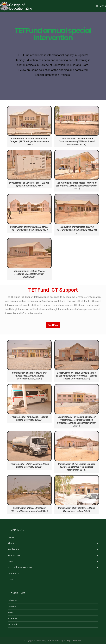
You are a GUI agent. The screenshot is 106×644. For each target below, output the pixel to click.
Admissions (53, 555)
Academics (53, 549)
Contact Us (14, 573)
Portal (11, 579)
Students (13, 618)
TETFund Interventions (53, 567)
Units (53, 561)
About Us (53, 543)
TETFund (12, 624)
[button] (53, 325)
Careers (12, 606)
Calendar (13, 600)
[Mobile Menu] (101, 6)
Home (11, 537)
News (11, 612)
